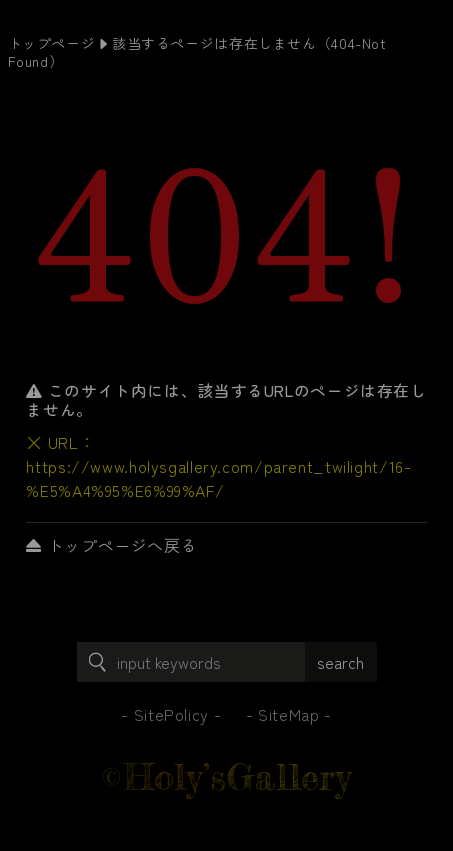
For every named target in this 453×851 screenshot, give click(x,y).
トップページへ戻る (111, 545)
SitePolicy (171, 714)
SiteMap (288, 714)
